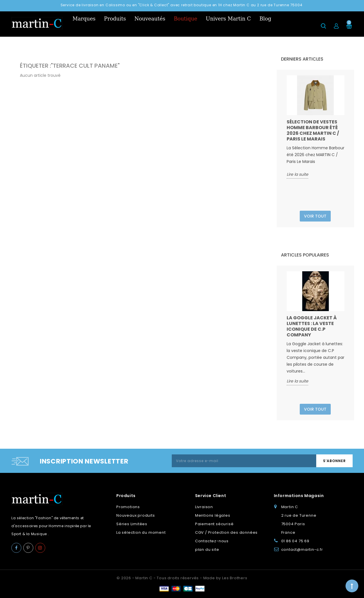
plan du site (207, 550)
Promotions (128, 507)
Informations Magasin (299, 496)
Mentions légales (213, 515)
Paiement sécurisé (214, 524)
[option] (316, 127)
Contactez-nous (212, 541)
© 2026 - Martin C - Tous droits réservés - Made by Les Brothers (182, 578)
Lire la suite (297, 174)
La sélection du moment (141, 532)
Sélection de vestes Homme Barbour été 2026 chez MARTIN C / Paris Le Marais (313, 130)
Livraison (204, 507)
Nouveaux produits (136, 515)
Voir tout (315, 216)
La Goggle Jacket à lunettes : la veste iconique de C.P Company (312, 326)
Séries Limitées (132, 524)
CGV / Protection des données (226, 532)
